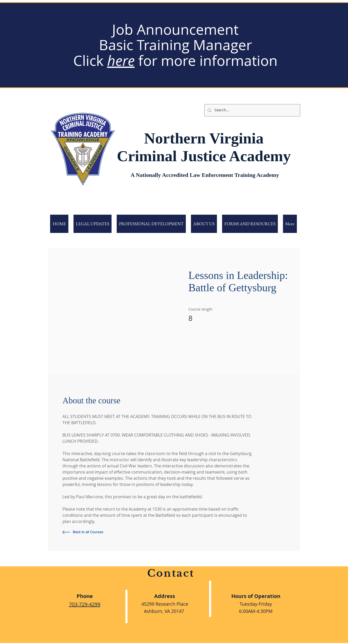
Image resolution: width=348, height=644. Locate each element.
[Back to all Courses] (102, 532)
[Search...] (252, 110)
